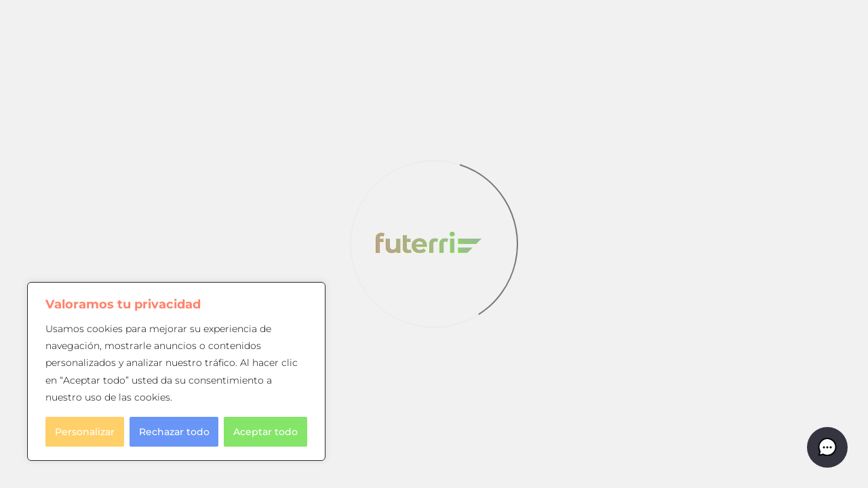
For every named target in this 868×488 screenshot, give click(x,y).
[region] (176, 371)
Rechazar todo (174, 432)
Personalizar (85, 432)
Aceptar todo (265, 432)
